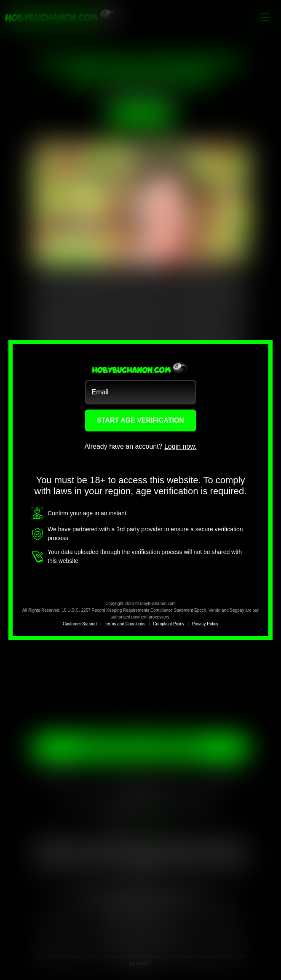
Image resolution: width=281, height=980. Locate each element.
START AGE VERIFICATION (140, 420)
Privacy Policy (205, 624)
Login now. (181, 446)
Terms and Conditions (125, 624)
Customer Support (80, 624)
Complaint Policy (169, 624)
